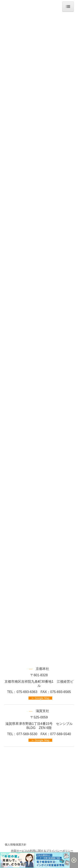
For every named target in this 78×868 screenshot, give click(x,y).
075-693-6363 (27, 692)
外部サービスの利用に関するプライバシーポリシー (42, 851)
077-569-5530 (27, 734)
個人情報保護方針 (16, 845)
